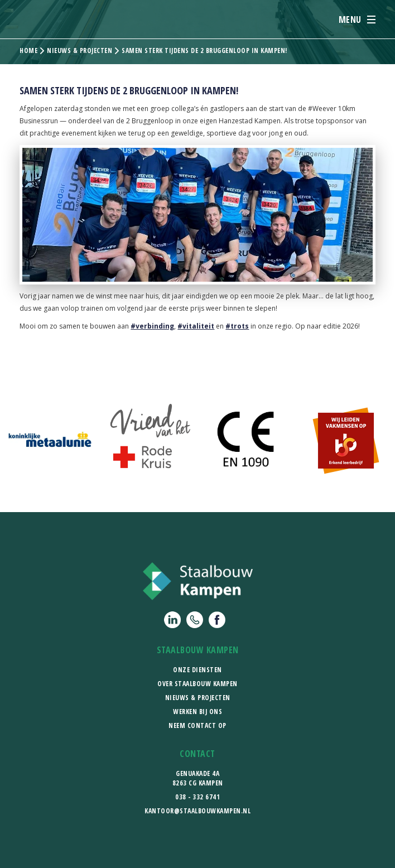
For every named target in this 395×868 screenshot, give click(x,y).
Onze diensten (197, 670)
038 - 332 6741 (197, 797)
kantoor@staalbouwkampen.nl (197, 811)
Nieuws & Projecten (198, 698)
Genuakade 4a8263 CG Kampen (198, 778)
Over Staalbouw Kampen (197, 684)
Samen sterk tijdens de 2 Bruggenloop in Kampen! (204, 51)
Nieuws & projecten (80, 51)
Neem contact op (197, 725)
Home (28, 51)
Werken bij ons (197, 712)
